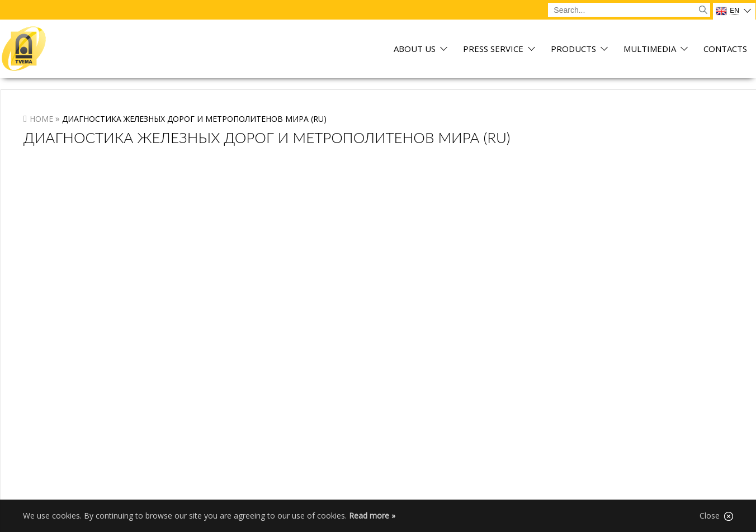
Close (716, 516)
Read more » (372, 516)
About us (415, 49)
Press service (493, 49)
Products (573, 49)
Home (41, 119)
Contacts (725, 49)
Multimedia (650, 49)
